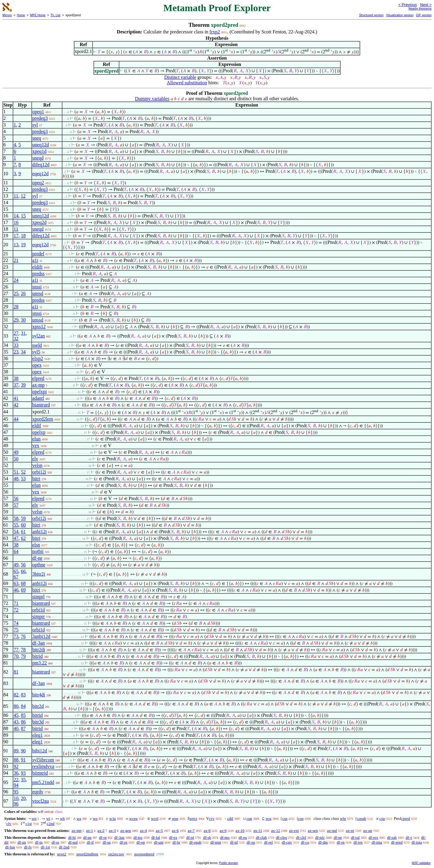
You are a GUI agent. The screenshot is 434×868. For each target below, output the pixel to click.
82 (16, 695)
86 (23, 722)
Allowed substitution (187, 83)
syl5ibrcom (43, 760)
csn (285, 818)
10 (16, 798)
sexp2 (61, 854)
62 (23, 538)
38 (16, 378)
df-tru (138, 837)
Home (21, 15)
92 (16, 766)
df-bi (72, 837)
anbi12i (39, 532)
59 (23, 518)
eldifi (37, 267)
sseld (37, 345)
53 (23, 479)
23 (16, 352)
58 (16, 518)
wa (79, 818)
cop (301, 818)
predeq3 (40, 118)
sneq (37, 138)
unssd (38, 293)
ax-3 (112, 831)
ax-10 (240, 831)
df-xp (251, 842)
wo (95, 818)
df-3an (39, 643)
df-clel (301, 837)
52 (23, 472)
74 (16, 623)
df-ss (55, 842)
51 (16, 472)
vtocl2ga (41, 801)
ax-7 (191, 831)
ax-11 (258, 831)
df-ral (355, 837)
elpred (38, 378)
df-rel (268, 842)
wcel (155, 818)
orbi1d (39, 610)
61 (23, 532)
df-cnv (287, 842)
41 (16, 398)
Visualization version (400, 15)
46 (16, 590)
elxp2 (38, 358)
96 (16, 804)
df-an (87, 837)
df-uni (159, 842)
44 (16, 419)
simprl (38, 597)
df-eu (243, 837)
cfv (9, 824)
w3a (112, 818)
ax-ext (294, 831)
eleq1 (38, 735)
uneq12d (41, 145)
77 (16, 650)
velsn (37, 465)
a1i (35, 260)
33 (16, 345)
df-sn (107, 842)
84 (23, 706)
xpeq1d (39, 151)
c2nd (50, 824)
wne (175, 818)
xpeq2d (39, 222)
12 (23, 196)
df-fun (10, 847)
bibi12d (40, 751)
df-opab (195, 842)
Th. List (56, 15)
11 (16, 196)
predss (38, 274)
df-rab (392, 837)
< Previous (407, 5)
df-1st (45, 847)
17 (16, 236)
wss (269, 818)
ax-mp (38, 385)
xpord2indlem (87, 854)
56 (16, 498)
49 (16, 452)
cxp (382, 818)
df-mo (225, 837)
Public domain (229, 863)
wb (62, 818)
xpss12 (39, 327)
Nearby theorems (420, 9)
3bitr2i (39, 574)
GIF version (424, 15)
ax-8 (207, 831)
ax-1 (90, 831)
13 (16, 245)
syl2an (39, 336)
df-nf (190, 837)
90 (23, 751)
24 (16, 280)
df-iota (417, 842)
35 (23, 780)
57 (16, 505)
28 (16, 307)
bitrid (38, 656)
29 (16, 320)
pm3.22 (39, 663)
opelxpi (39, 392)
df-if (90, 842)
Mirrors (7, 15)
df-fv (28, 847)
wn (34, 818)
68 (23, 583)
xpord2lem (43, 419)
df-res (358, 842)
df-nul (73, 842)
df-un (22, 842)
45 (16, 715)
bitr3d (38, 722)
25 (16, 293)
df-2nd (64, 847)
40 (16, 728)
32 (16, 339)
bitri (36, 479)
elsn (36, 545)
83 (23, 695)
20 (23, 798)
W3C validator (421, 863)
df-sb (207, 837)
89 (16, 751)
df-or (103, 837)
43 (16, 722)
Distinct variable (180, 77)
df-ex (173, 837)
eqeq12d (40, 174)
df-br (176, 842)
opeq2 (38, 183)
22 (16, 780)
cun (249, 818)
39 (23, 385)
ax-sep (313, 831)
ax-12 (276, 831)
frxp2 (215, 32)
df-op (141, 842)
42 (16, 405)
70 (16, 656)
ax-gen (126, 831)
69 (23, 590)
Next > (426, 5)
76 (23, 636)
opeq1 (38, 112)
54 (16, 532)
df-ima (377, 842)
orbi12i (39, 472)
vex (36, 445)
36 (16, 773)
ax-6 (175, 831)
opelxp (39, 432)
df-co (305, 842)
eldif (37, 426)
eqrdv (38, 792)
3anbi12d (41, 636)
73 (16, 636)
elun (36, 439)
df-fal (156, 837)
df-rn (341, 842)
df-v (409, 837)
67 (16, 577)
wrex (193, 818)
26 (23, 293)
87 (23, 728)
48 (16, 479)
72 (16, 610)
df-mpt (216, 842)
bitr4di (39, 695)
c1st (29, 824)
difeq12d (41, 165)
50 (16, 459)
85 (23, 715)
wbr (343, 818)
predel (38, 254)
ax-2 (101, 831)
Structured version (371, 15)
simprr (39, 616)
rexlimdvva (43, 766)
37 (16, 385)
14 (16, 216)
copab (362, 818)
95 (16, 792)
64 (16, 551)
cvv (212, 818)
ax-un (368, 831)
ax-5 (159, 831)
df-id (234, 842)
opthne (39, 565)
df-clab (261, 837)
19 (23, 245)
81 (16, 672)
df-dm (323, 842)
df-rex (373, 837)
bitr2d (38, 706)
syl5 (36, 352)
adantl (38, 398)
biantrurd (41, 405)
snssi (37, 287)
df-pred (397, 842)
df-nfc (320, 837)
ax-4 (143, 831)
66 (23, 571)
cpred (406, 818)
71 (16, 603)
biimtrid (40, 773)
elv (35, 459)
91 (23, 760)
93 (23, 773)
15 (23, 216)
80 (16, 706)
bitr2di (39, 650)
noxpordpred (144, 854)
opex (37, 365)
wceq (133, 818)
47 (16, 538)
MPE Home (38, 15)
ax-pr (350, 831)
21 (16, 260)
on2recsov (116, 854)
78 (23, 650)
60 (23, 525)
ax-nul (332, 831)
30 (23, 320)
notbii (38, 551)
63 (16, 583)
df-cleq (281, 837)
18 (23, 236)
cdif (230, 818)
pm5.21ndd (43, 782)
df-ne (37, 558)
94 (16, 785)
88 (16, 760)
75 (16, 630)
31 (23, 333)
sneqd (38, 158)
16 (16, 222)
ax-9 (223, 831)
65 (16, 571)
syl (35, 125)
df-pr (124, 842)
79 (23, 656)
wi (48, 818)
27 (16, 333)
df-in (39, 842)
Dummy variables (152, 99)
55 (16, 525)
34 (23, 352)
